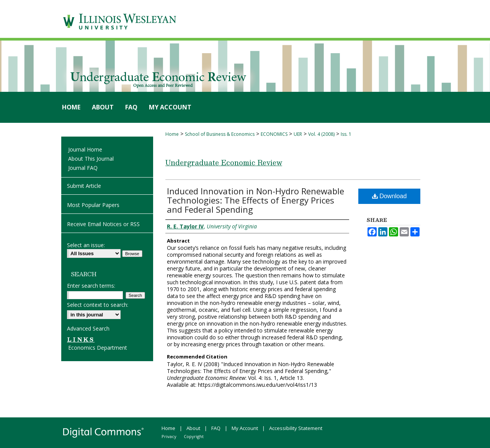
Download (390, 196)
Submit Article (84, 186)
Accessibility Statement (296, 428)
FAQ (216, 428)
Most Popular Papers (93, 205)
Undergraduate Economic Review (224, 162)
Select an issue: (86, 245)
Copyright (194, 436)
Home (172, 134)
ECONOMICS (274, 134)
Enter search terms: (91, 286)
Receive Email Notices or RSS (103, 224)
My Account (245, 428)
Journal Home (85, 149)
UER (298, 134)
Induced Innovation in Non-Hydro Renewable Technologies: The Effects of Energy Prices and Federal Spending (256, 200)
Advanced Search (88, 328)
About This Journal (91, 159)
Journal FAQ (83, 168)
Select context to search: (98, 305)
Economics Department (98, 348)
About (193, 428)
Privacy (169, 436)
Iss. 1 (346, 134)
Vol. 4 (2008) (321, 134)
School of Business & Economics (220, 134)
